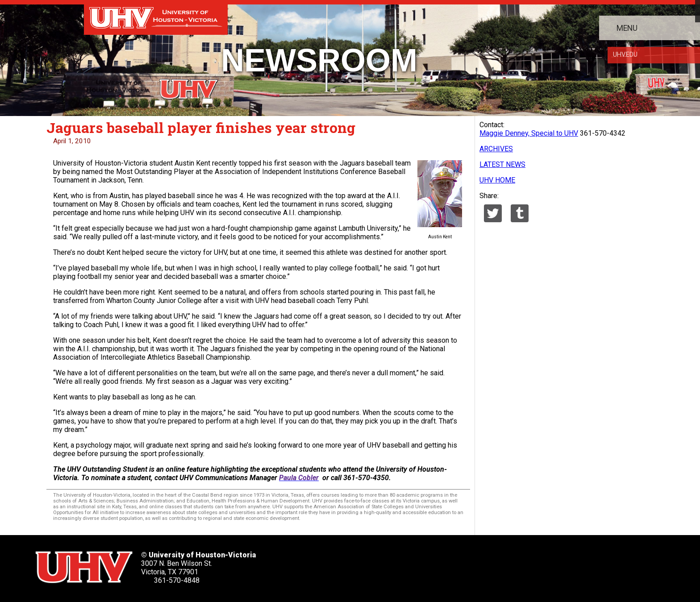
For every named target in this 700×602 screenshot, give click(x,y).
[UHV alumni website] (467, 564)
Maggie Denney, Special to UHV (529, 133)
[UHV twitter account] (319, 564)
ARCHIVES (496, 149)
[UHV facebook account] (348, 564)
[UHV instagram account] (438, 564)
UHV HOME (497, 180)
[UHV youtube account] (408, 564)
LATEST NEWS (502, 164)
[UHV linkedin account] (378, 564)
